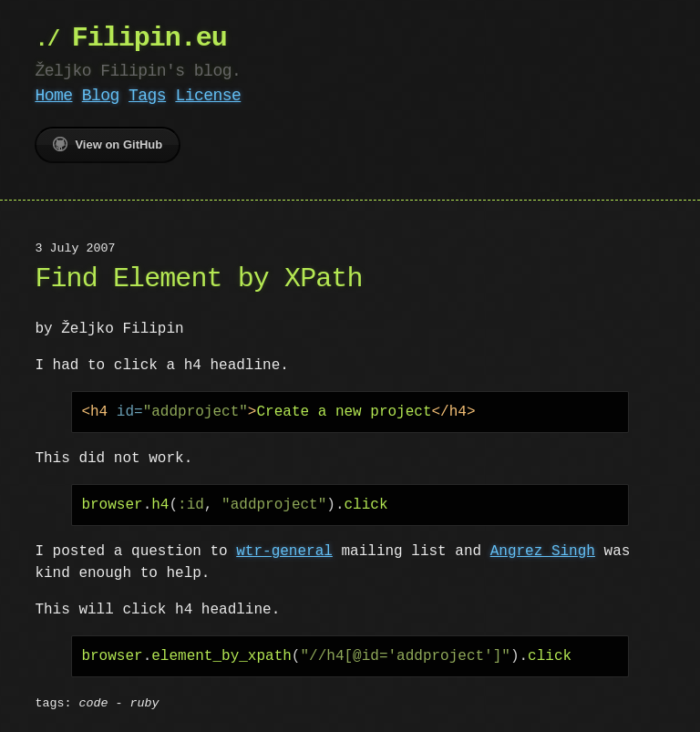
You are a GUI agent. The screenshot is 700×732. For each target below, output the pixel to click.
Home (53, 96)
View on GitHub (108, 144)
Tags (147, 96)
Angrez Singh (543, 552)
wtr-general (284, 552)
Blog (101, 96)
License (208, 96)
